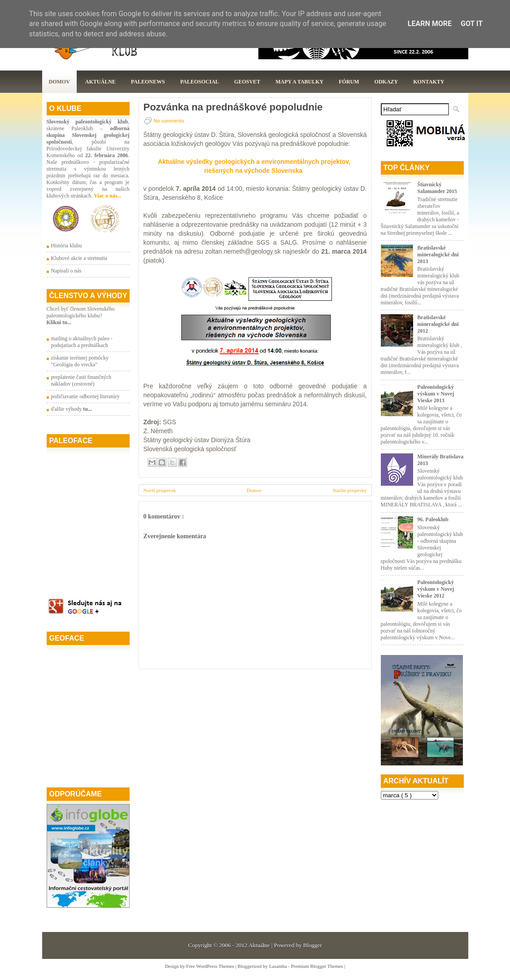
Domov (59, 82)
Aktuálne (100, 82)
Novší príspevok (160, 490)
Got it (472, 24)
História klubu (67, 246)
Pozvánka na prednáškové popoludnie (233, 107)
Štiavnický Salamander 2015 (437, 188)
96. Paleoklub (433, 519)
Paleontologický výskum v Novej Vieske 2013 (436, 394)
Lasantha (279, 966)
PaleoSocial (200, 82)
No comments (169, 121)
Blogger (313, 945)
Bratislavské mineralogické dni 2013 (438, 255)
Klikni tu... (59, 322)
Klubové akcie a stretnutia (79, 258)
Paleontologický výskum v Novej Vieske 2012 (436, 589)
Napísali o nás (66, 271)
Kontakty (429, 82)
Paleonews (148, 82)
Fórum (349, 82)
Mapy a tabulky (299, 82)
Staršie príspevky (349, 490)
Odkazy (386, 82)
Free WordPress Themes (211, 966)
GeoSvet (247, 82)
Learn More (430, 24)
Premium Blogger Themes (318, 966)
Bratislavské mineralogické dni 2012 (438, 324)
